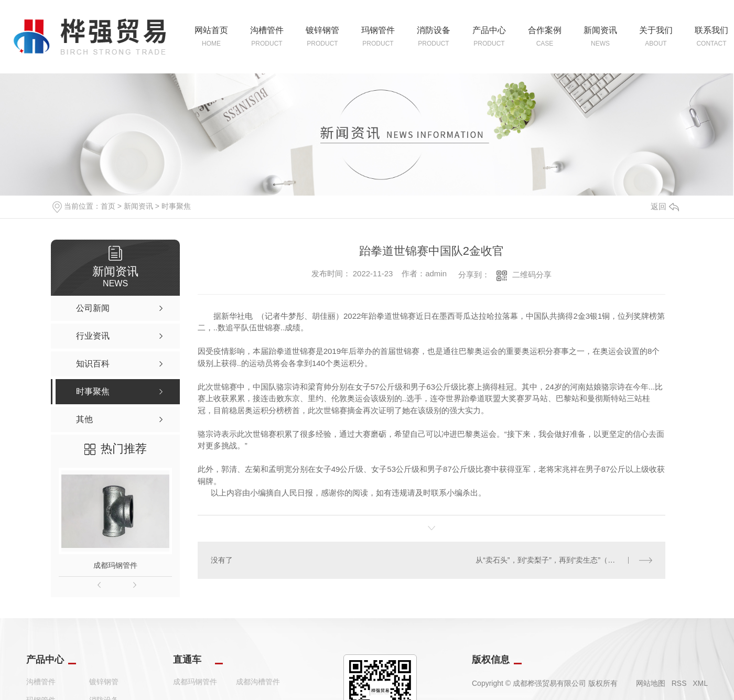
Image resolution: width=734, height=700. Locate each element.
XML (700, 683)
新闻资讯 (138, 206)
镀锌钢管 (104, 682)
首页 (108, 206)
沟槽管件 (41, 682)
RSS (679, 683)
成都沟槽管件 (258, 682)
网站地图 (651, 683)
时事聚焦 (176, 206)
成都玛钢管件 (115, 565)
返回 (665, 206)
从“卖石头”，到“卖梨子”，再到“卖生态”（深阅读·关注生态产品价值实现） (564, 560)
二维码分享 (532, 274)
